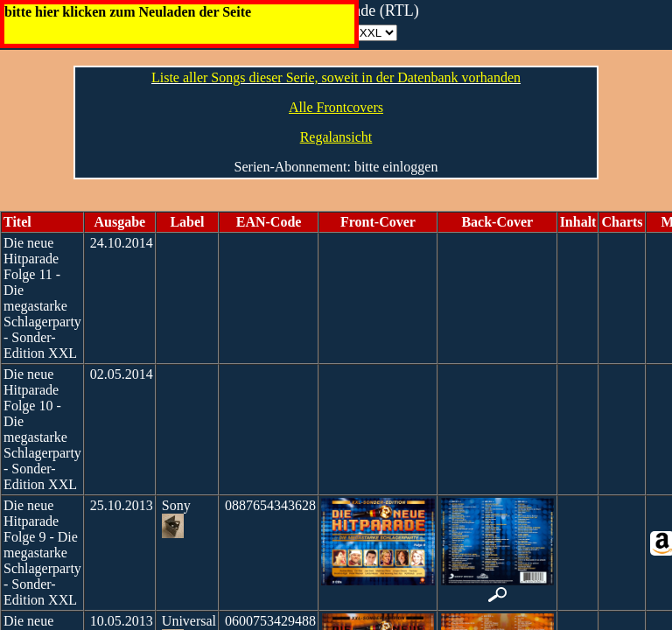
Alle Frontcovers (336, 107)
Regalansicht (336, 137)
